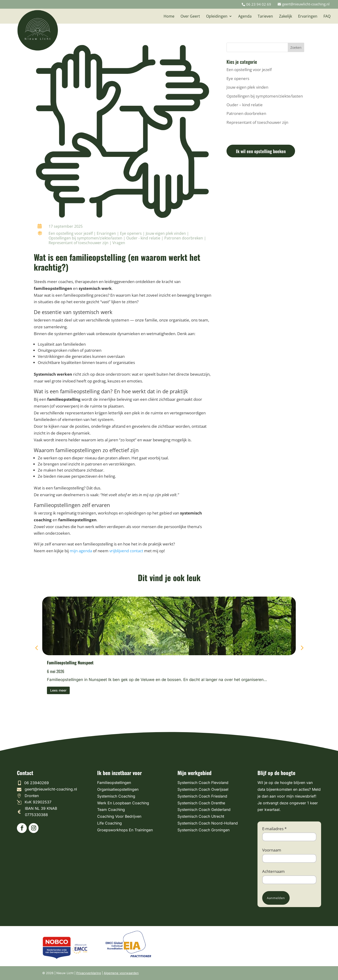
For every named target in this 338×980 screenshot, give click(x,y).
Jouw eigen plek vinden (166, 233)
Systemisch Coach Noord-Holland (208, 823)
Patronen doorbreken (184, 238)
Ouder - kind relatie (143, 238)
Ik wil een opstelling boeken (261, 151)
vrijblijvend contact (126, 551)
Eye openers (131, 233)
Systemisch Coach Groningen (204, 830)
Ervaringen (106, 233)
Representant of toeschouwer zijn (79, 243)
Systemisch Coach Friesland (202, 796)
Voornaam (272, 850)
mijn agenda (80, 551)
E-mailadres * (274, 829)
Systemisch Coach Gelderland (204, 810)
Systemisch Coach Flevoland (203, 783)
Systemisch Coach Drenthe (201, 803)
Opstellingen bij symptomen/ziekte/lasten (85, 238)
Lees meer (58, 690)
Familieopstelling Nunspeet (70, 662)
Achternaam (273, 871)
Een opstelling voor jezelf (71, 233)
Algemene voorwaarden (121, 973)
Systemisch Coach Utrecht (201, 816)
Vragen (119, 243)
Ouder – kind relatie (245, 105)
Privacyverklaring (89, 973)
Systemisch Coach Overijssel (203, 789)
